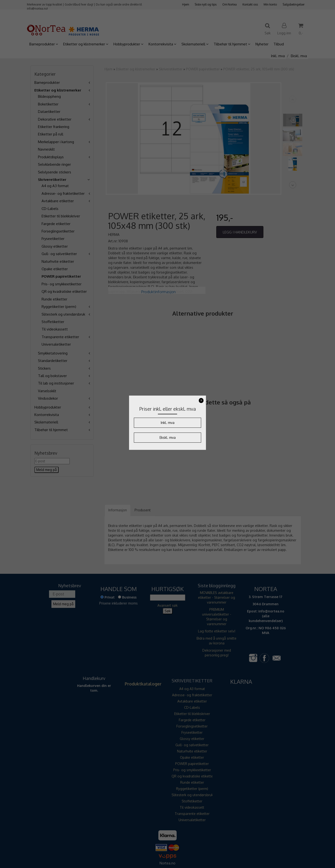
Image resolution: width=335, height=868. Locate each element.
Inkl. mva (168, 423)
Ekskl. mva (168, 437)
